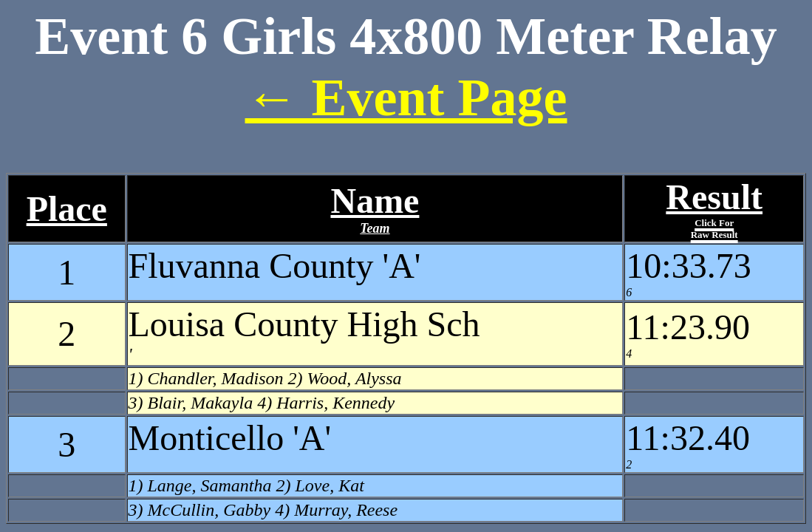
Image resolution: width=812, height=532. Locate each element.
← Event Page (406, 98)
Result (714, 209)
